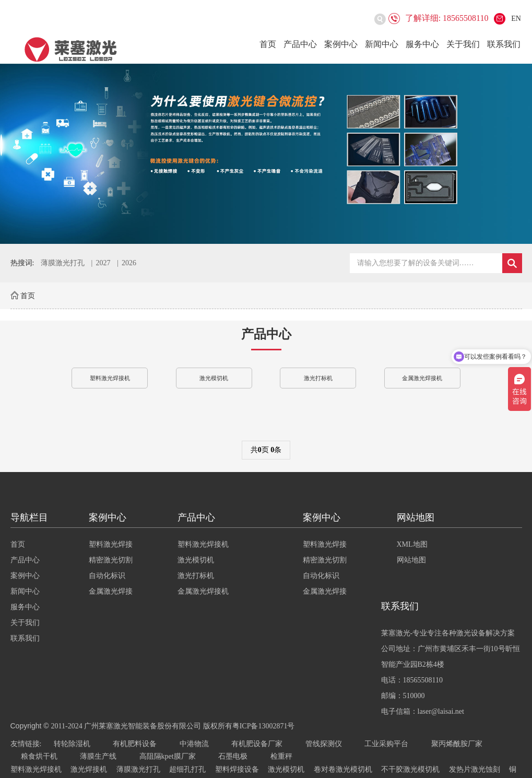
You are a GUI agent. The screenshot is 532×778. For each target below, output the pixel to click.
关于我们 (463, 44)
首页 (268, 44)
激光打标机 (318, 378)
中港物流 (194, 744)
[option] (266, 154)
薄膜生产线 (98, 756)
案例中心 (341, 44)
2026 (129, 263)
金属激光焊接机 (422, 378)
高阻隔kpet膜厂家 (168, 756)
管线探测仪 (324, 744)
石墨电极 (233, 756)
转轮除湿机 (72, 744)
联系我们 (504, 44)
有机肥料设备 (135, 744)
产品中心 (300, 44)
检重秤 (281, 756)
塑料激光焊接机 (110, 378)
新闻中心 (382, 44)
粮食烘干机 (39, 756)
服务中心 (422, 44)
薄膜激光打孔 (63, 263)
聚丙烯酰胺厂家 (457, 744)
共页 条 (266, 450)
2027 (103, 263)
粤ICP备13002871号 (264, 726)
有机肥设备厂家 (257, 744)
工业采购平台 (386, 744)
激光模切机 (214, 378)
